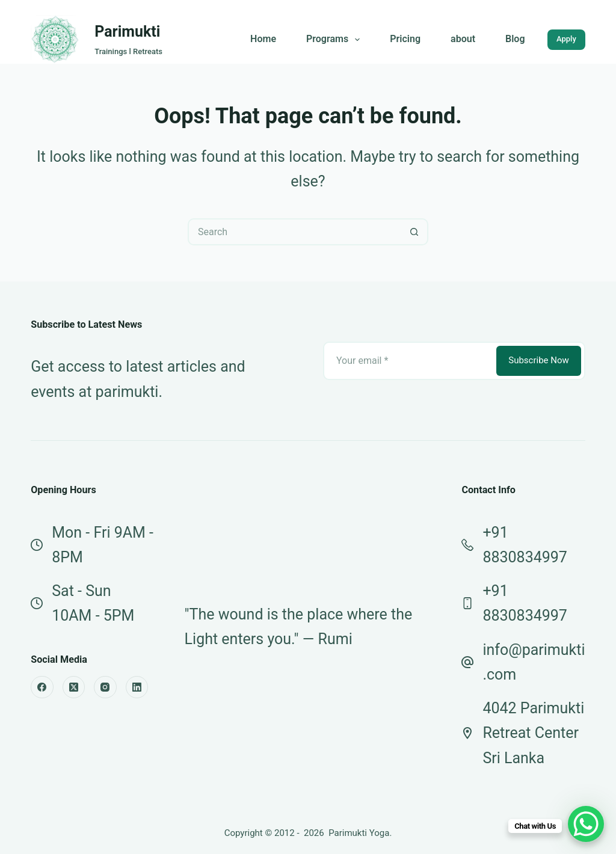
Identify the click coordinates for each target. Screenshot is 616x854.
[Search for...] (294, 232)
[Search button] (415, 232)
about (463, 39)
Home (263, 39)
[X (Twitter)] (74, 687)
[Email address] (409, 361)
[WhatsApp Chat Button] (586, 824)
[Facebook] (42, 687)
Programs (335, 40)
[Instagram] (105, 687)
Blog (515, 39)
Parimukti (127, 32)
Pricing (405, 39)
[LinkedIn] (137, 687)
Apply (566, 39)
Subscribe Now (539, 360)
